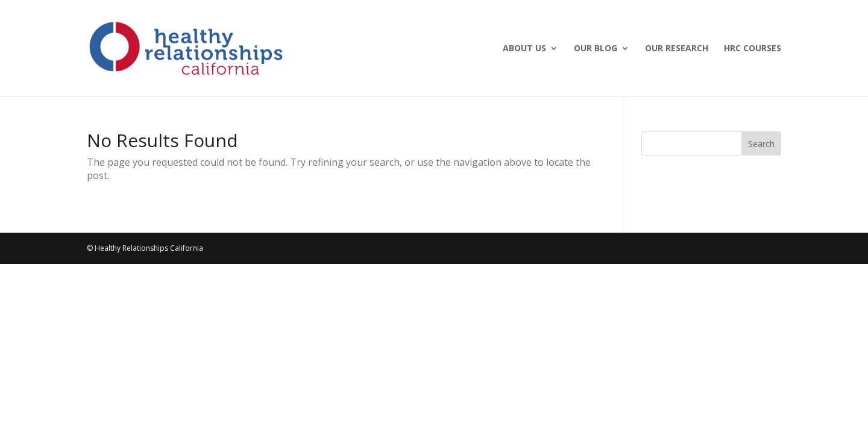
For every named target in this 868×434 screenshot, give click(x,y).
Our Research (677, 49)
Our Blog (596, 49)
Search (761, 144)
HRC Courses (753, 49)
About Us (524, 49)
